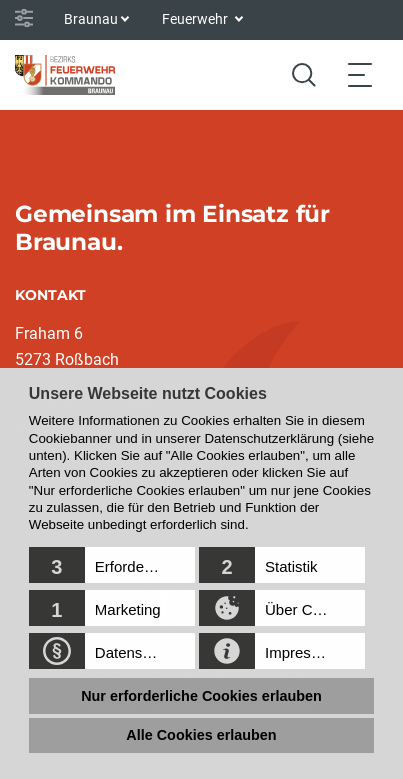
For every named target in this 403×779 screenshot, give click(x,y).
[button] (112, 565)
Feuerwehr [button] (196, 19)
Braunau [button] (91, 19)
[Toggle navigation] (360, 74)
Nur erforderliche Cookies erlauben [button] (201, 696)
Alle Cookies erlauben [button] (201, 735)
